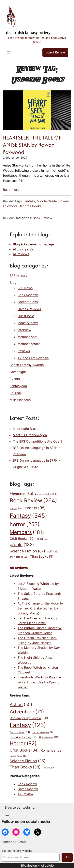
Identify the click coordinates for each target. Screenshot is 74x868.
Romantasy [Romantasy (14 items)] (19, 756)
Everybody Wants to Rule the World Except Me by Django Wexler (39, 682)
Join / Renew (55, 52)
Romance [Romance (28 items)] (52, 750)
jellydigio (47, 865)
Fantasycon (18, 386)
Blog (13, 283)
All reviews (21, 254)
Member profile (29, 344)
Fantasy (29, 201)
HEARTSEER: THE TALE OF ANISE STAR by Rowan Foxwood (32, 145)
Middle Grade (47, 201)
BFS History (18, 276)
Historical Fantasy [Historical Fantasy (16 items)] (23, 737)
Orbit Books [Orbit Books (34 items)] (24, 750)
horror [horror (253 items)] (25, 524)
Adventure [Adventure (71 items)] (27, 712)
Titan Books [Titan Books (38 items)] (25, 767)
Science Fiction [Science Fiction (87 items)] (27, 551)
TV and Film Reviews (33, 358)
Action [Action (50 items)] (21, 704)
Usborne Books (30, 206)
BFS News (25, 288)
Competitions (28, 302)
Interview (24, 330)
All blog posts (23, 249)
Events (15, 379)
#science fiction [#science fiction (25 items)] (46, 495)
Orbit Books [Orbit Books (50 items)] (22, 539)
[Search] (67, 857)
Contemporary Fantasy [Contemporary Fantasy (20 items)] (29, 718)
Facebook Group (14, 842)
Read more (11, 190)
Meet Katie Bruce (26, 429)
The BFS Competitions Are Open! (37, 441)
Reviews (24, 351)
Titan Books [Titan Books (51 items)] (42, 557)
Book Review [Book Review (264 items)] (33, 501)
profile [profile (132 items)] (22, 545)
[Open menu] (8, 52)
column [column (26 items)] (16, 509)
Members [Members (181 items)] (27, 532)
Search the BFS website (17, 851)
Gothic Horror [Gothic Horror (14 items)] (20, 732)
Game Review (28, 789)
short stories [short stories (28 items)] (19, 557)
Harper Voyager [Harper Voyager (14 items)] (43, 732)
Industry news (28, 323)
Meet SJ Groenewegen (30, 435)
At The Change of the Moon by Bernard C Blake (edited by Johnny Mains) (41, 608)
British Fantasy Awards (27, 365)
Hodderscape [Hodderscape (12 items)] (49, 738)
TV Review (25, 794)
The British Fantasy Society (28, 33)
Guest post (26, 316)
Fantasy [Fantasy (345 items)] (28, 516)
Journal (15, 393)
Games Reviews (29, 309)
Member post (28, 337)
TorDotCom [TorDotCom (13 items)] (51, 768)
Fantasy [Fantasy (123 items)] (28, 725)
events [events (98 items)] (35, 508)
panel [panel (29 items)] (42, 539)
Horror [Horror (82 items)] (23, 743)
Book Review (42, 218)
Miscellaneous (20, 400)
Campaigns (18, 372)
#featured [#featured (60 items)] (21, 494)
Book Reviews (28, 295)
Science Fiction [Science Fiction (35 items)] (28, 761)
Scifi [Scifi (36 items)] (53, 552)
